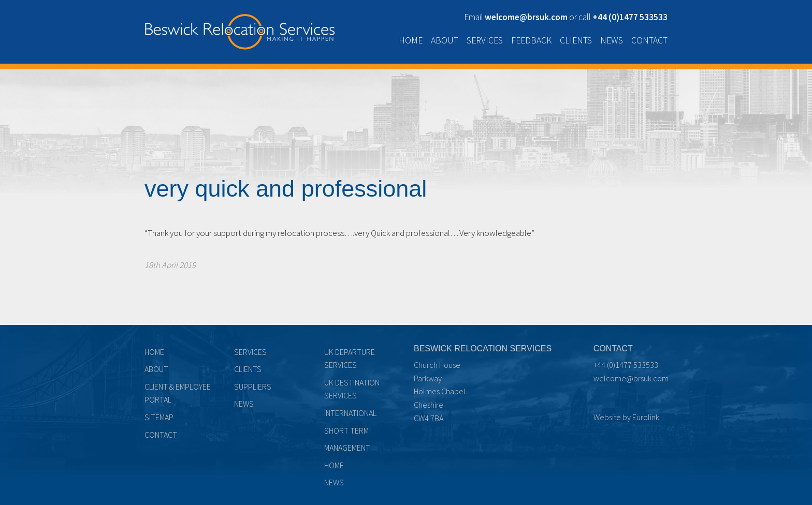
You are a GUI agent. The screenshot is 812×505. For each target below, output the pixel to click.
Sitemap (159, 417)
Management (347, 448)
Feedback (531, 40)
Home (411, 40)
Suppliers (253, 387)
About (445, 40)
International (350, 413)
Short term (346, 430)
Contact (649, 40)
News (612, 40)
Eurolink (646, 417)
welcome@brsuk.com (631, 378)
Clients (576, 40)
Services (485, 40)
